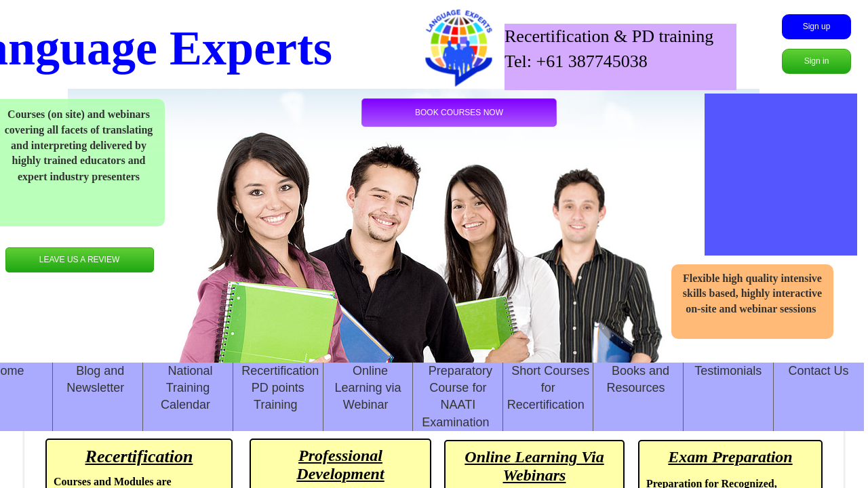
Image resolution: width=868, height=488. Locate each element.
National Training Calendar (187, 388)
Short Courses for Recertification (549, 388)
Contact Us (819, 371)
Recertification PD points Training (280, 388)
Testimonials (728, 371)
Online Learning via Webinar (368, 388)
